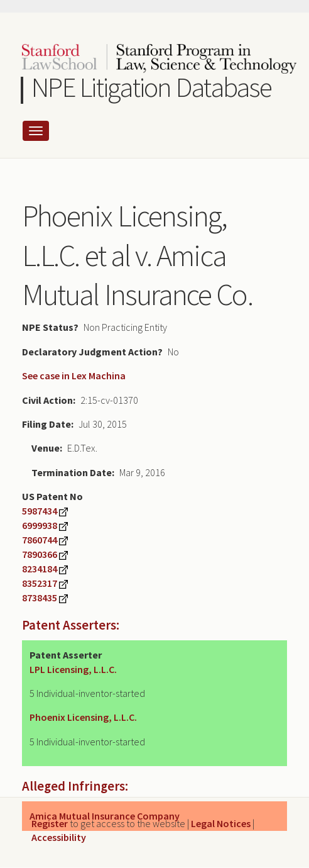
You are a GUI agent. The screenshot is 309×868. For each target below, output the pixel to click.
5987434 (40, 511)
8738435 (40, 598)
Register (50, 823)
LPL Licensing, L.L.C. (73, 669)
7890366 (40, 554)
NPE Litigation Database (152, 87)
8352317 (40, 583)
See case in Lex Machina (74, 376)
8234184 (40, 569)
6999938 (40, 525)
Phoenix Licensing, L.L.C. (83, 717)
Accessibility (59, 837)
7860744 (40, 540)
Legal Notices (221, 823)
